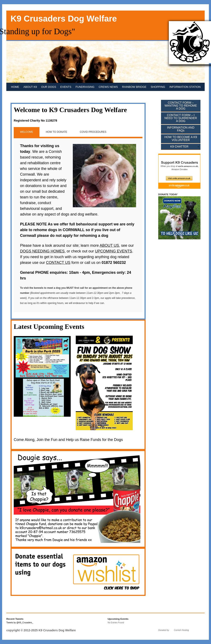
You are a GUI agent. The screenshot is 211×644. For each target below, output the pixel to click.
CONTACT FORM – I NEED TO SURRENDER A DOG (181, 118)
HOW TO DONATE (56, 132)
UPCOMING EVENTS (114, 251)
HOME (15, 87)
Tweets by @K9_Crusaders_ (20, 623)
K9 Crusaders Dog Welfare (64, 19)
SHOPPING (158, 87)
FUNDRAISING (85, 87)
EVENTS (66, 87)
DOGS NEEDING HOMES (42, 251)
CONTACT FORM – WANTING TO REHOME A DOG (181, 106)
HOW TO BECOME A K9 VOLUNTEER (181, 138)
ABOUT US (109, 245)
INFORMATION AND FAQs (181, 129)
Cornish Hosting (181, 630)
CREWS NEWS (108, 87)
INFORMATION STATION (185, 87)
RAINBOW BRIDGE (134, 87)
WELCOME (27, 132)
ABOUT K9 (30, 87)
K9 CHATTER (179, 146)
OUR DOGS (49, 87)
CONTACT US (58, 263)
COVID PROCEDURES (93, 132)
